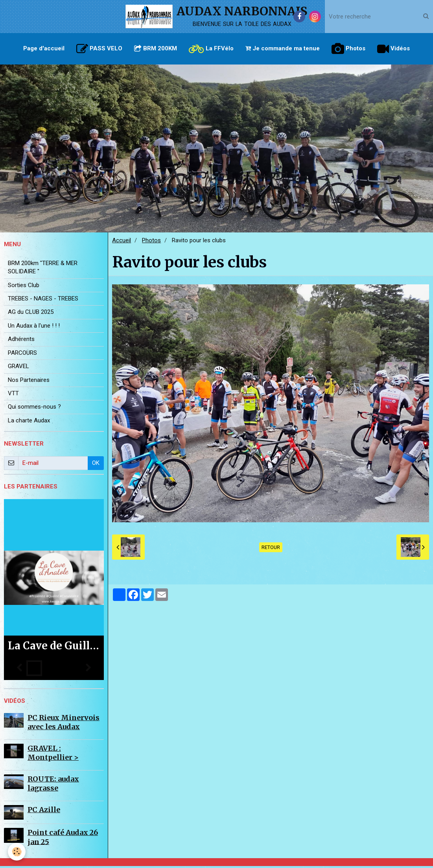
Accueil (122, 242)
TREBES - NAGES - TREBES (43, 300)
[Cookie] (17, 852)
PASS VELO (99, 49)
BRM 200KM (156, 48)
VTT (13, 395)
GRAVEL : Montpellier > (53, 755)
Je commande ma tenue (283, 48)
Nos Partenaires (29, 382)
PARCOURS (22, 355)
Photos (348, 49)
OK (96, 465)
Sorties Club (24, 287)
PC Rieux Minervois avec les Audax (64, 724)
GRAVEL (18, 368)
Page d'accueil (44, 48)
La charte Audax (29, 422)
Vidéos (393, 49)
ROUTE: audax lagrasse (53, 785)
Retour (271, 549)
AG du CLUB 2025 (31, 314)
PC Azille (44, 812)
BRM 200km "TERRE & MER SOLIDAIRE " (43, 269)
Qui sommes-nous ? (34, 409)
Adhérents (21, 341)
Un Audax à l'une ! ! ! (34, 328)
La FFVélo (211, 49)
